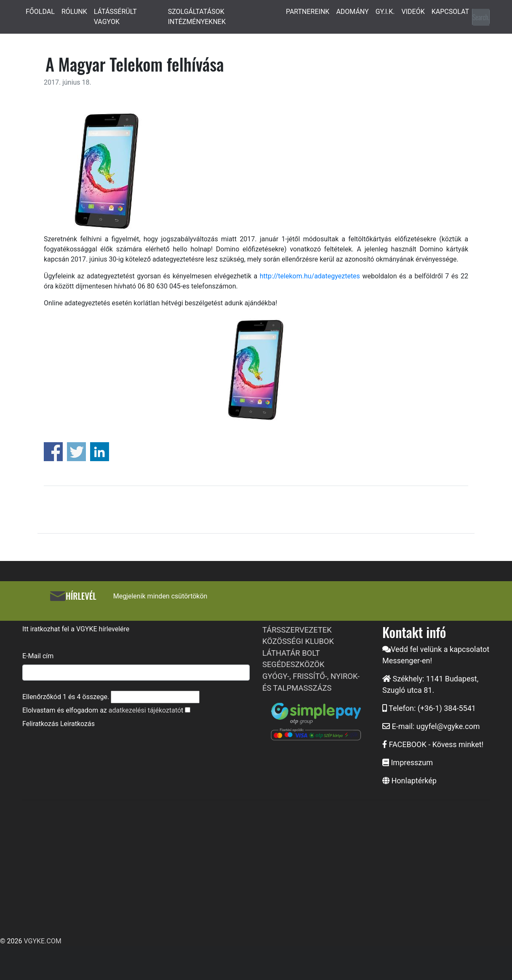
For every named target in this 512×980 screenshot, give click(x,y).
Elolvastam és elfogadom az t (103, 710)
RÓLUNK (74, 12)
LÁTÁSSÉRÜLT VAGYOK (115, 17)
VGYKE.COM (42, 941)
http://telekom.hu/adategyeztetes (309, 276)
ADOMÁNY (352, 12)
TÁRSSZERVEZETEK (297, 630)
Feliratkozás (40, 724)
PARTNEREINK (308, 12)
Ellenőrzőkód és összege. (66, 697)
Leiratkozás (77, 724)
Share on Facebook (53, 452)
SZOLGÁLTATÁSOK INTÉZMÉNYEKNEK (197, 17)
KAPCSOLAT (450, 12)
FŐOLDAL (40, 12)
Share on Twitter (76, 452)
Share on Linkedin (100, 452)
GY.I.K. (385, 12)
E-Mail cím (38, 656)
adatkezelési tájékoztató (145, 710)
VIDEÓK (413, 12)
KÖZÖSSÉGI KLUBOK (298, 641)
